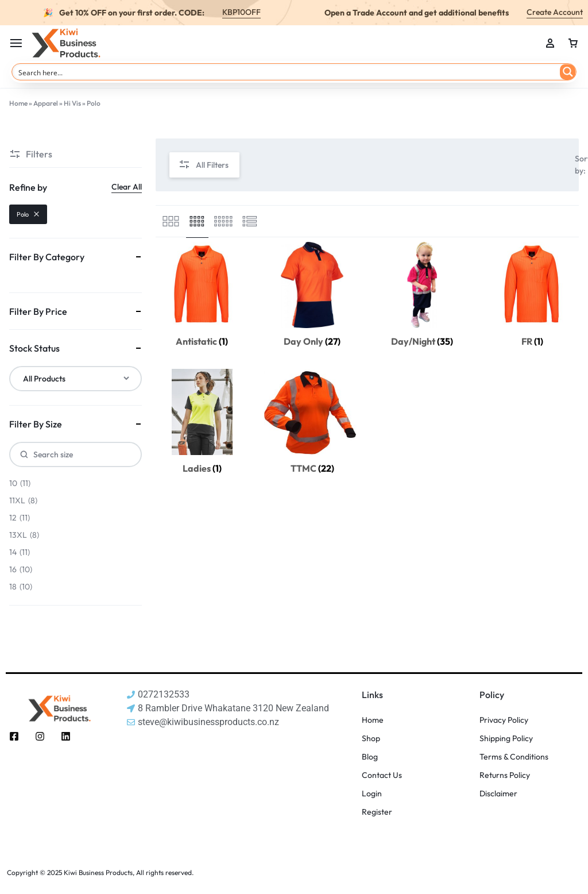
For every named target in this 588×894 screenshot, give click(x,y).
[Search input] (287, 72)
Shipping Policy (506, 739)
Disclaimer (498, 794)
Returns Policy (505, 775)
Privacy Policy (504, 720)
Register (377, 812)
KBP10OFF (241, 12)
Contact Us (382, 775)
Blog (370, 757)
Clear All (127, 187)
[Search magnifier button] (568, 72)
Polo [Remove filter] (28, 214)
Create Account (555, 12)
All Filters (204, 165)
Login (372, 794)
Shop (371, 739)
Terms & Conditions (514, 757)
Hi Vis (72, 103)
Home (18, 103)
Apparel (46, 103)
